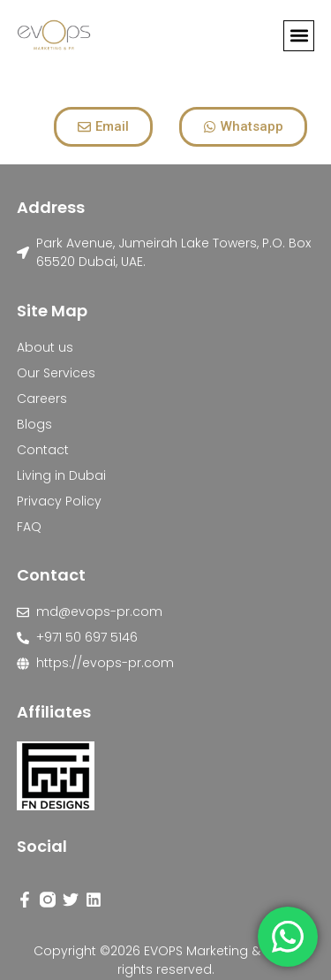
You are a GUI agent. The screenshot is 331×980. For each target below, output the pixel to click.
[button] (299, 36)
